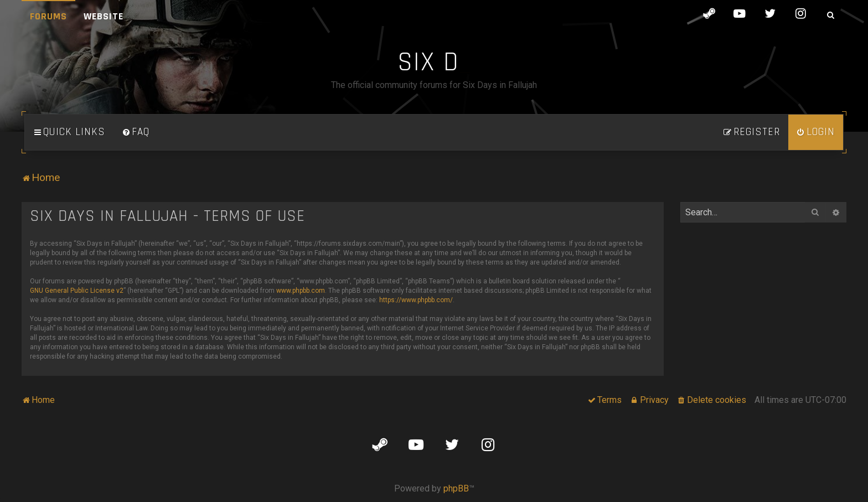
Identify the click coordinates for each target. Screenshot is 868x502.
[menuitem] (136, 132)
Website (104, 16)
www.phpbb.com (301, 291)
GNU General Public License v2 (77, 291)
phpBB (456, 488)
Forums (48, 16)
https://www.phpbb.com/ (416, 300)
